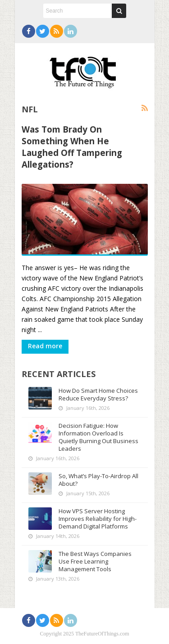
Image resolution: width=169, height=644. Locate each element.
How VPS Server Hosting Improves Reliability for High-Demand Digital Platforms (98, 519)
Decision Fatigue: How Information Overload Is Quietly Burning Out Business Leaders (98, 437)
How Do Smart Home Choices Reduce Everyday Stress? (98, 394)
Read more (45, 346)
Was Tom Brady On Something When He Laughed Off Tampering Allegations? (72, 147)
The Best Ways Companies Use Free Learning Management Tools (95, 561)
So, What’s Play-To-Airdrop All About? (98, 480)
